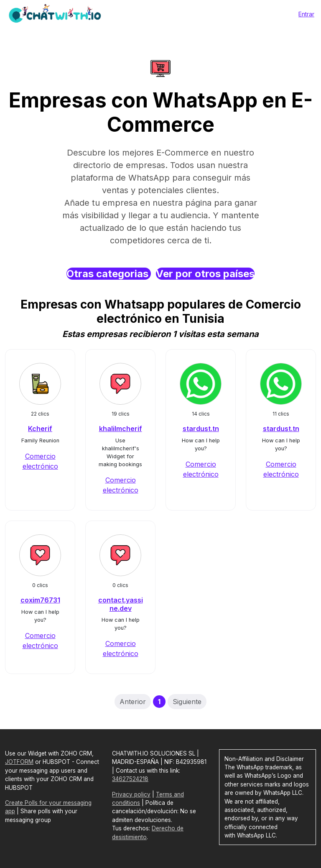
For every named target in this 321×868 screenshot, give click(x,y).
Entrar (306, 14)
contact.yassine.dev (121, 604)
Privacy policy (131, 794)
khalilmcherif (121, 429)
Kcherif (40, 429)
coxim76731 (40, 600)
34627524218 (130, 779)
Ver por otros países (205, 274)
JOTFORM (19, 762)
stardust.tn (201, 429)
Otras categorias (109, 274)
